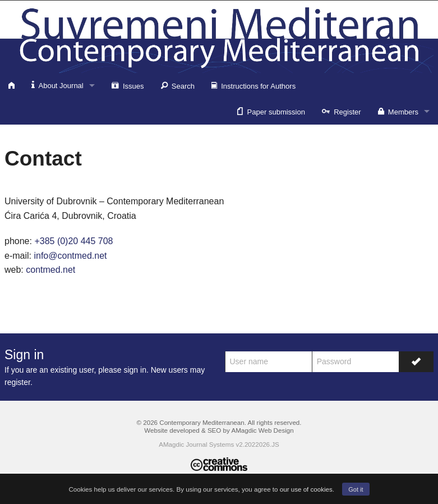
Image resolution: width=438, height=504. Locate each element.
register (17, 382)
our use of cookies (306, 489)
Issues (128, 85)
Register (342, 111)
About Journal (57, 85)
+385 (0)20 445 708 (73, 241)
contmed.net (50, 270)
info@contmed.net (70, 256)
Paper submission (271, 111)
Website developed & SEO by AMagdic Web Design (219, 430)
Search (178, 85)
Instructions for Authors (253, 85)
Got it (356, 489)
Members (398, 111)
